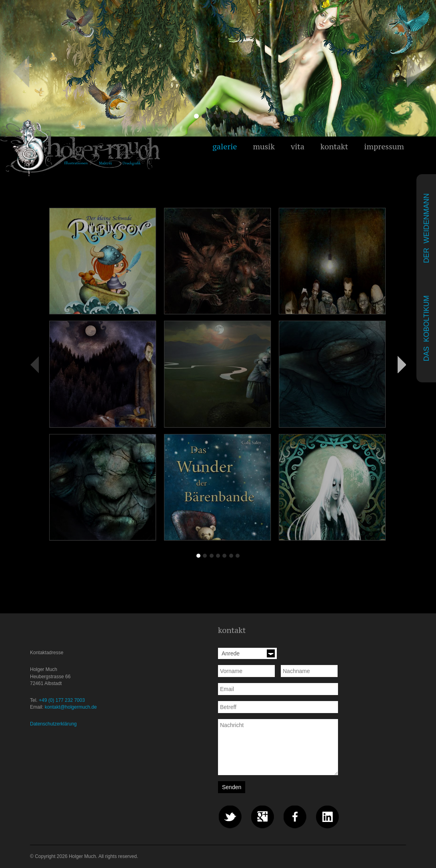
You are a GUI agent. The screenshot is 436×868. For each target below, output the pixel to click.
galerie (225, 147)
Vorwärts (402, 364)
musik (264, 147)
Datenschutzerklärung (53, 724)
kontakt (334, 147)
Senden (232, 787)
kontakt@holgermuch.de (71, 707)
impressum (384, 147)
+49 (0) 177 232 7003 (62, 700)
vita (298, 147)
